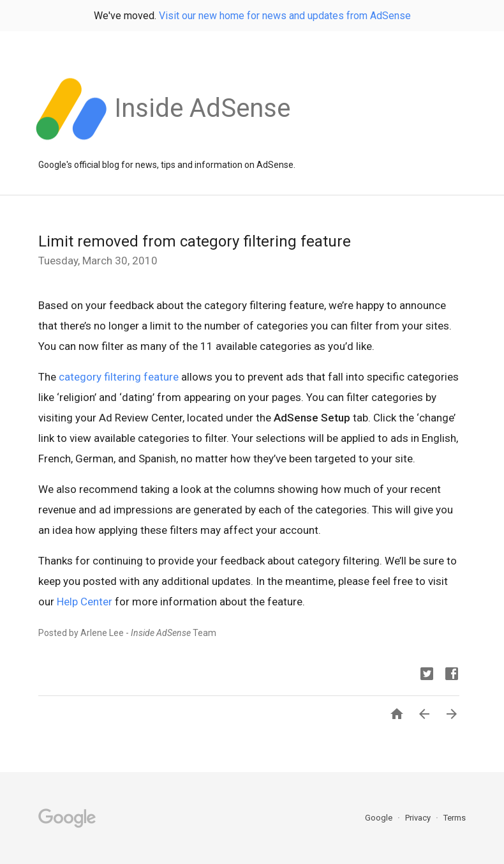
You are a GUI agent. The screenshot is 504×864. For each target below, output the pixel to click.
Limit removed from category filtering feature (195, 241)
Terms (455, 818)
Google (380, 818)
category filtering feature (119, 377)
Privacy (419, 818)
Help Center (85, 602)
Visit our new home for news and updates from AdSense (285, 16)
